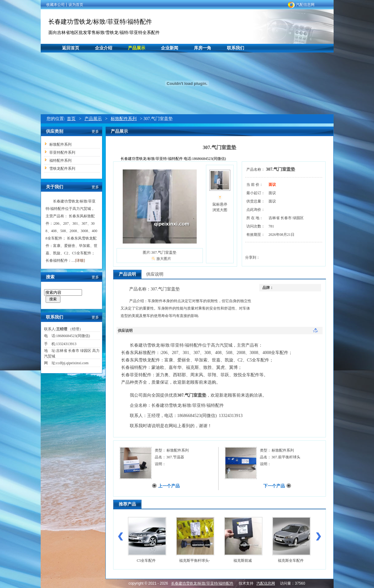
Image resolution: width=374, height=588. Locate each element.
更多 (95, 131)
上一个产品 (169, 486)
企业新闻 (170, 48)
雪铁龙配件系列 (62, 169)
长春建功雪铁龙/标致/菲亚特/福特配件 (100, 22)
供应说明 (155, 274)
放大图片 (164, 259)
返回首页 (71, 48)
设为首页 (76, 5)
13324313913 (66, 344)
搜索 (53, 299)
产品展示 (137, 48)
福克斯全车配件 (291, 561)
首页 (71, 119)
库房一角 (203, 48)
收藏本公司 (55, 5)
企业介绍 (104, 48)
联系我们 (236, 48)
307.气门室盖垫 (281, 169)
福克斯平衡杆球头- (195, 561)
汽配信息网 (305, 5)
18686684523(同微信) (73, 336)
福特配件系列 (60, 161)
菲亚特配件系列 (62, 152)
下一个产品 (274, 486)
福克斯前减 (243, 561)
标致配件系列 (124, 119)
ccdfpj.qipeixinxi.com (72, 363)
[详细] (80, 261)
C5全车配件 (146, 561)
